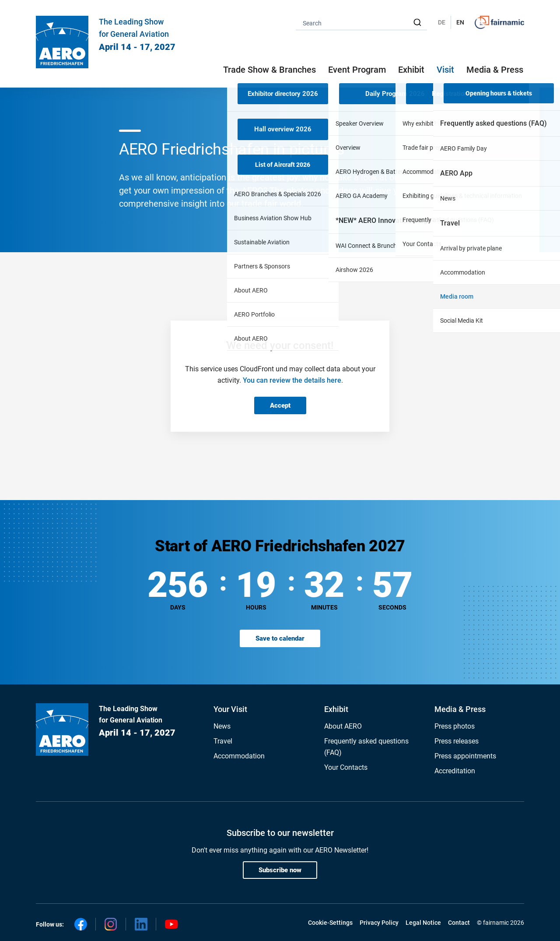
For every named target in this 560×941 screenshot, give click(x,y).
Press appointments (465, 756)
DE (442, 22)
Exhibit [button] (411, 70)
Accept (280, 405)
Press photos (455, 726)
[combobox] (361, 23)
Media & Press (495, 70)
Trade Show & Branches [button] (269, 70)
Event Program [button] (357, 70)
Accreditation (455, 771)
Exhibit (336, 709)
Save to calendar (280, 638)
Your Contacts (346, 767)
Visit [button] (445, 70)
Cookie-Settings (330, 923)
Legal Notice (423, 923)
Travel (223, 741)
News (222, 726)
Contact (459, 923)
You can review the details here (292, 380)
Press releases (457, 741)
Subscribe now (280, 870)
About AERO (343, 726)
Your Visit (230, 709)
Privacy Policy (379, 923)
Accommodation (239, 756)
